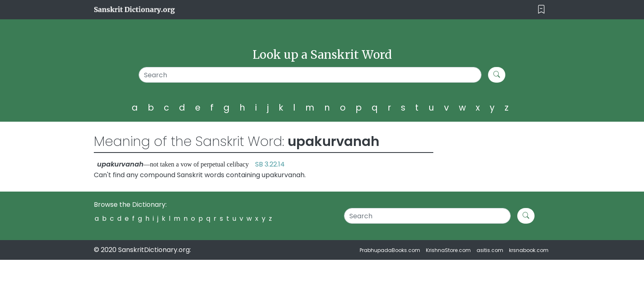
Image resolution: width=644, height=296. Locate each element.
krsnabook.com (529, 250)
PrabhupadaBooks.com (390, 250)
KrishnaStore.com (448, 250)
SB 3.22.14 (270, 164)
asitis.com (490, 250)
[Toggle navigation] (541, 10)
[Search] (310, 75)
